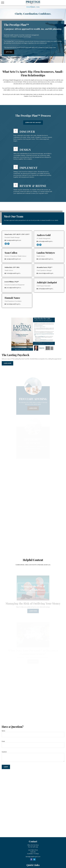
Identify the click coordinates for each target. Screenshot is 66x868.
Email (3, 741)
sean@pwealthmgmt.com (14, 259)
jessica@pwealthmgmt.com (14, 288)
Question (4, 752)
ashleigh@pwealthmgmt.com (46, 289)
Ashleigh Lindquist (47, 282)
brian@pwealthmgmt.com (14, 240)
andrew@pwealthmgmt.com (46, 241)
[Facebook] (8, 244)
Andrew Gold (44, 235)
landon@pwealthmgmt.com (46, 259)
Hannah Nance (12, 298)
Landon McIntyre (46, 253)
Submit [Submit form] (6, 767)
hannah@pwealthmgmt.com (14, 304)
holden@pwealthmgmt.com (14, 273)
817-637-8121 (35, 845)
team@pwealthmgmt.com (33, 857)
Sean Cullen (11, 253)
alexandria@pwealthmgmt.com (46, 273)
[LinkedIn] (6, 244)
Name (3, 731)
